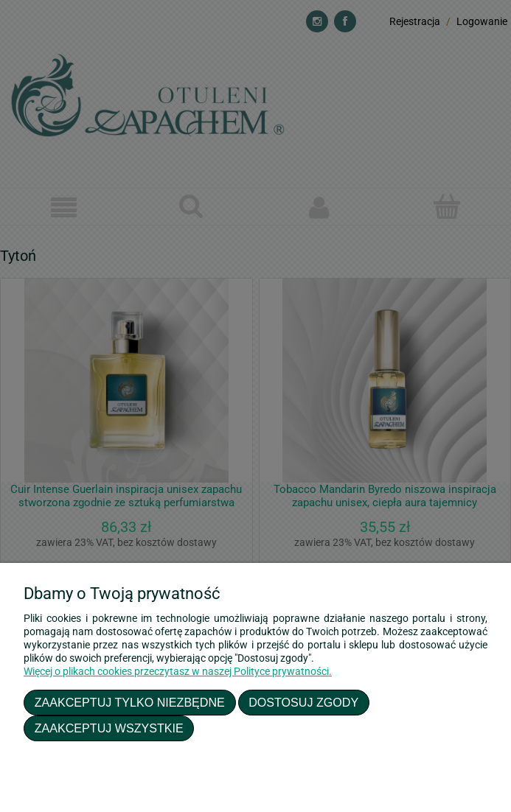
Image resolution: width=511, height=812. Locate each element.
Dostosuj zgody (303, 702)
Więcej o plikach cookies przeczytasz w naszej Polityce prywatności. (178, 671)
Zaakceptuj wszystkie (109, 728)
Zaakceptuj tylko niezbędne (130, 702)
